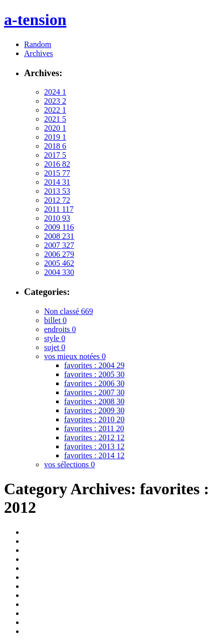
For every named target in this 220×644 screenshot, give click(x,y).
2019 (55, 137)
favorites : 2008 (94, 401)
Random (38, 44)
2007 (59, 245)
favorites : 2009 (94, 410)
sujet (55, 347)
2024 (55, 92)
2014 (57, 182)
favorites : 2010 (94, 419)
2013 (57, 191)
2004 (59, 272)
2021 (55, 119)
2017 (55, 155)
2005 (59, 263)
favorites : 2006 (94, 383)
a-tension (35, 20)
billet (55, 320)
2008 (59, 236)
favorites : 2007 (94, 392)
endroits (60, 329)
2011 (59, 209)
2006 (59, 254)
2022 (55, 110)
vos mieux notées (75, 356)
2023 (55, 101)
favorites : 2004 (94, 365)
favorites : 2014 (94, 455)
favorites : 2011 (94, 428)
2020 (55, 128)
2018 (55, 146)
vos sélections (69, 464)
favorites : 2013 (94, 446)
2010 (57, 218)
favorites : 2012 (94, 437)
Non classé (69, 311)
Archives (39, 53)
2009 (59, 227)
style (55, 338)
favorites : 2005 (94, 374)
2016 (57, 164)
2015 (57, 173)
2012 (57, 200)
